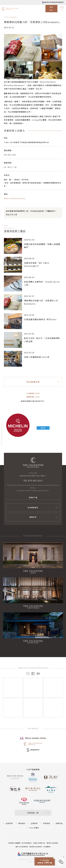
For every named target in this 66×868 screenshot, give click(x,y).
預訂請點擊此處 (33, 382)
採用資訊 (47, 823)
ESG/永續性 (34, 828)
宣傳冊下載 (33, 497)
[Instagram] (13, 688)
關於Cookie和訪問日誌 (22, 847)
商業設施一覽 (33, 813)
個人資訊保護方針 (27, 843)
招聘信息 (59, 823)
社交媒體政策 (47, 847)
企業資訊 (34, 823)
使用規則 (22, 823)
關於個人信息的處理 (52, 843)
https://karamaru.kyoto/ (15, 198)
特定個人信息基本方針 (39, 843)
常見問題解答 (33, 508)
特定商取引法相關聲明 (14, 843)
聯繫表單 (33, 517)
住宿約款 (9, 823)
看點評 (43, 428)
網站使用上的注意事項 (36, 847)
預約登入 (51, 9)
